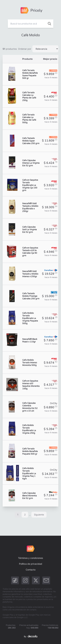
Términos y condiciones (30, 558)
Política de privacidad (31, 564)
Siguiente (39, 515)
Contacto (31, 570)
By (31, 637)
